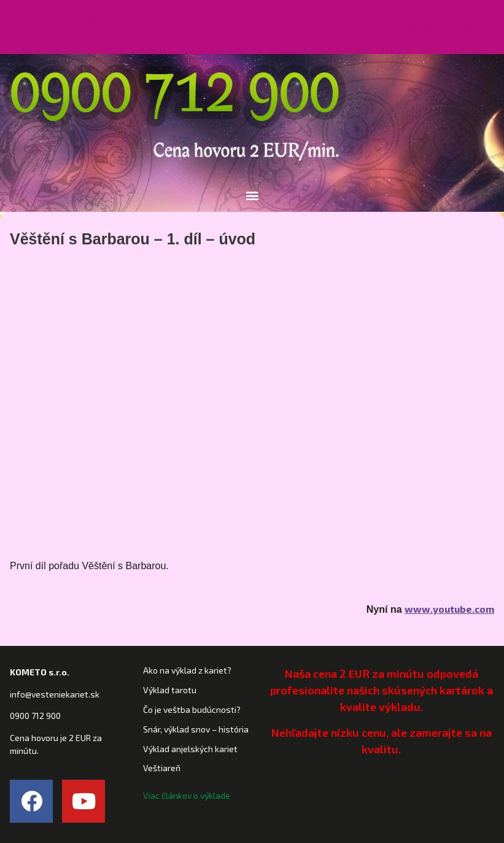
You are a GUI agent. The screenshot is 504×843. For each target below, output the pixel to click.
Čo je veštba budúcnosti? (192, 709)
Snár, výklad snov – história (196, 729)
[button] (439, 27)
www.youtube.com (449, 609)
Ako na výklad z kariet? (187, 670)
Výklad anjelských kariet (190, 749)
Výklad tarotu (170, 690)
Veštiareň (162, 768)
